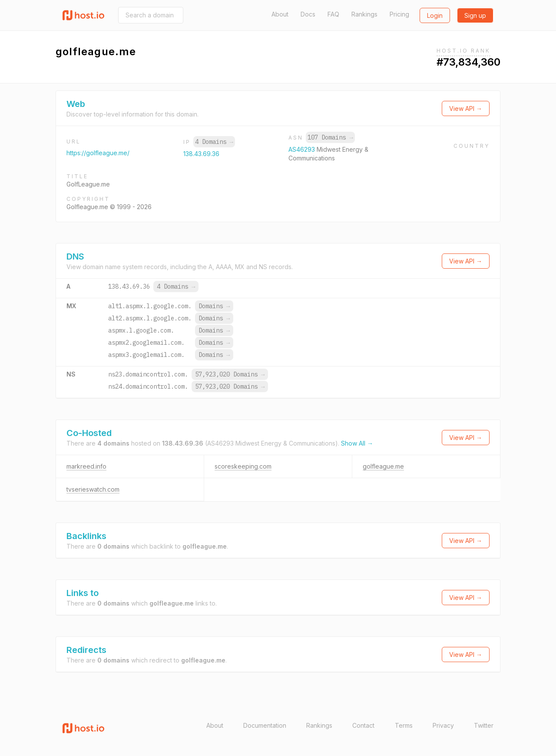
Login (435, 15)
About (280, 14)
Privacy (443, 725)
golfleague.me (383, 466)
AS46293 (303, 149)
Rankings (364, 14)
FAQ (333, 14)
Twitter (484, 725)
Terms (404, 725)
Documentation (265, 725)
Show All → (357, 443)
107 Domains (330, 137)
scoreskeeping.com (243, 466)
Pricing (399, 14)
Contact (363, 725)
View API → (466, 108)
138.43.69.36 (201, 154)
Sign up (475, 15)
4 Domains (214, 142)
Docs (308, 14)
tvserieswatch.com (93, 489)
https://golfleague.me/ (98, 153)
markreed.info (86, 466)
